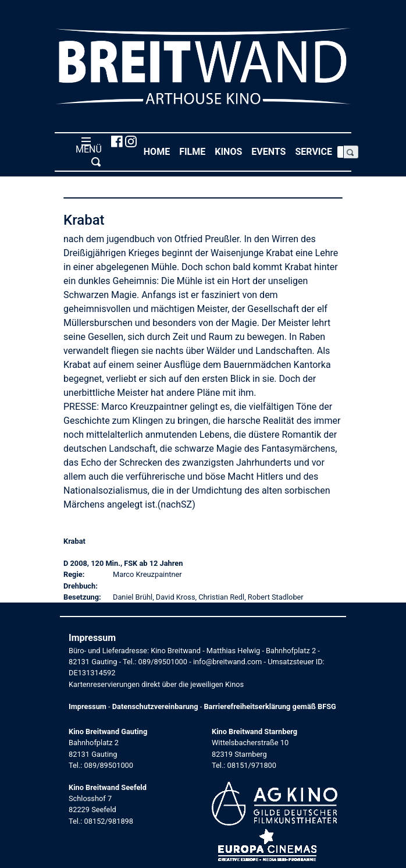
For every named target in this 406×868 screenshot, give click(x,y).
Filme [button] (195, 151)
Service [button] (316, 151)
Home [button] (159, 151)
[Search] (340, 152)
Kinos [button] (231, 151)
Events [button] (271, 151)
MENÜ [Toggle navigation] (86, 151)
